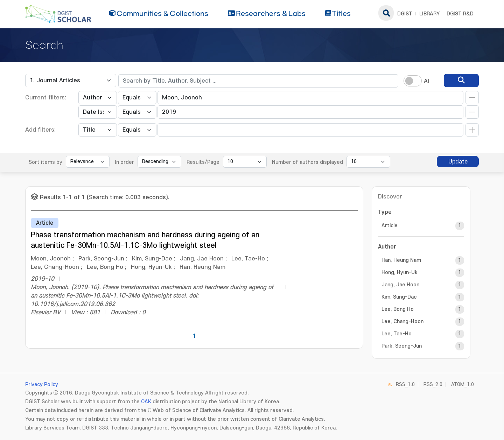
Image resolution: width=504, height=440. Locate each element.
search (386, 13)
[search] (461, 81)
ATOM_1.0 (463, 385)
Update (458, 162)
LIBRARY (429, 14)
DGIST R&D (460, 14)
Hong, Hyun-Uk (400, 273)
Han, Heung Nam (401, 260)
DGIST (405, 14)
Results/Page (203, 162)
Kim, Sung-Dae (399, 297)
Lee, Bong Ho (398, 309)
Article (390, 226)
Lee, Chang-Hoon (402, 322)
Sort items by (45, 162)
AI (426, 81)
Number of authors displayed (307, 162)
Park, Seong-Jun (402, 346)
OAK (146, 402)
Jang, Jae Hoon (400, 285)
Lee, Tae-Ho (397, 334)
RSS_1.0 (405, 385)
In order (124, 162)
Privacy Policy (42, 385)
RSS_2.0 (433, 385)
